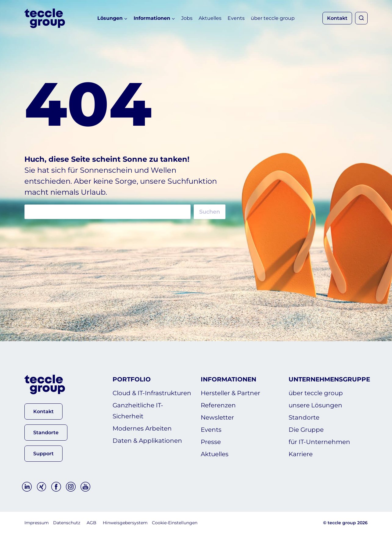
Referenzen (218, 405)
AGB (92, 523)
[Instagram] (71, 487)
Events (236, 18)
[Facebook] (56, 487)
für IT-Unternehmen (319, 442)
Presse (211, 442)
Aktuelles (210, 18)
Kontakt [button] (337, 18)
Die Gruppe (306, 430)
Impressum (37, 523)
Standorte (304, 417)
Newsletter (217, 417)
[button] (43, 411)
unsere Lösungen (315, 405)
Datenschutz (67, 523)
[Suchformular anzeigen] (361, 18)
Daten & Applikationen (147, 441)
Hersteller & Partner (230, 393)
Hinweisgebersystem (125, 523)
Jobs (187, 18)
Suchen (210, 212)
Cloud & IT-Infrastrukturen (152, 393)
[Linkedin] (27, 487)
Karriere (301, 454)
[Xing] (41, 487)
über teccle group (273, 18)
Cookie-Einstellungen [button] (175, 523)
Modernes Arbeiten (142, 428)
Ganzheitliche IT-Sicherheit (138, 411)
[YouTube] (85, 487)
